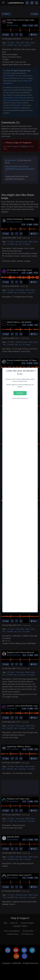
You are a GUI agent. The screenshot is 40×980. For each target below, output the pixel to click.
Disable (20, 393)
